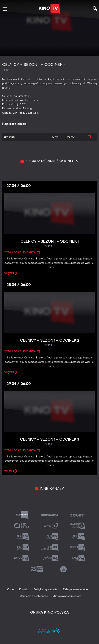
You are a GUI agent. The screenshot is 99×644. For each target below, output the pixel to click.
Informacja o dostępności (34, 596)
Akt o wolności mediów (67, 596)
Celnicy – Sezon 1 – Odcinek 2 (49, 343)
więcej (9, 273)
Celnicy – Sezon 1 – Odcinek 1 (49, 244)
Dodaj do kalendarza (20, 253)
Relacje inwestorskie (75, 590)
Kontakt (24, 590)
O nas (11, 590)
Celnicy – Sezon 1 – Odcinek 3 (49, 442)
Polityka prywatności (46, 590)
